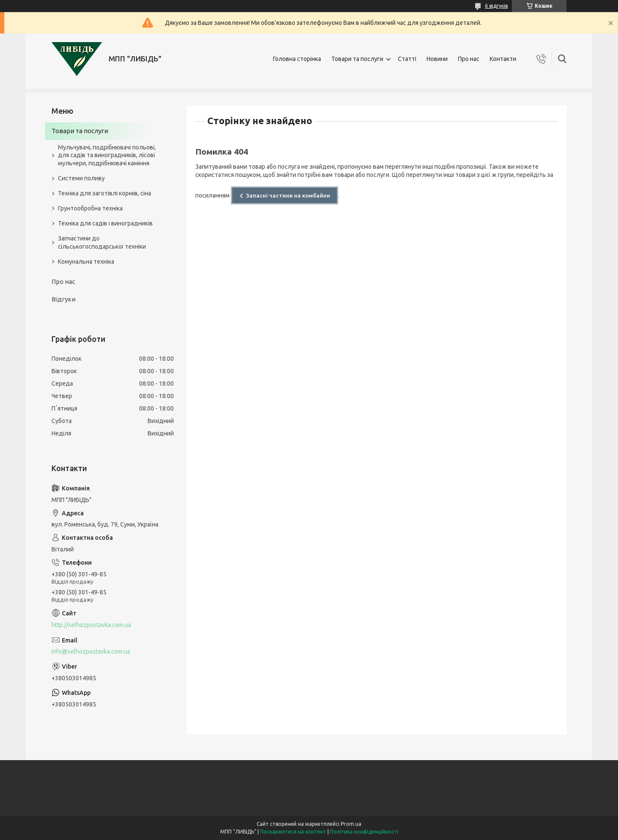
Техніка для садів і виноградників (105, 223)
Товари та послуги (357, 59)
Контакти (503, 59)
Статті (407, 59)
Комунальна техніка (86, 262)
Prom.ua (351, 824)
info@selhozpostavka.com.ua (91, 651)
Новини (437, 59)
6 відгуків (496, 6)
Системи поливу (81, 178)
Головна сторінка (297, 59)
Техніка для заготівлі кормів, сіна (105, 193)
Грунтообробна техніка (90, 208)
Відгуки (64, 299)
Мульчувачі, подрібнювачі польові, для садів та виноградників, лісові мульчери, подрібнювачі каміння (107, 155)
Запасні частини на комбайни (288, 195)
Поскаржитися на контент (293, 832)
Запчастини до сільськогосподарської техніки (102, 242)
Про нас (469, 59)
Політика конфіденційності (364, 832)
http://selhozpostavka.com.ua (91, 625)
